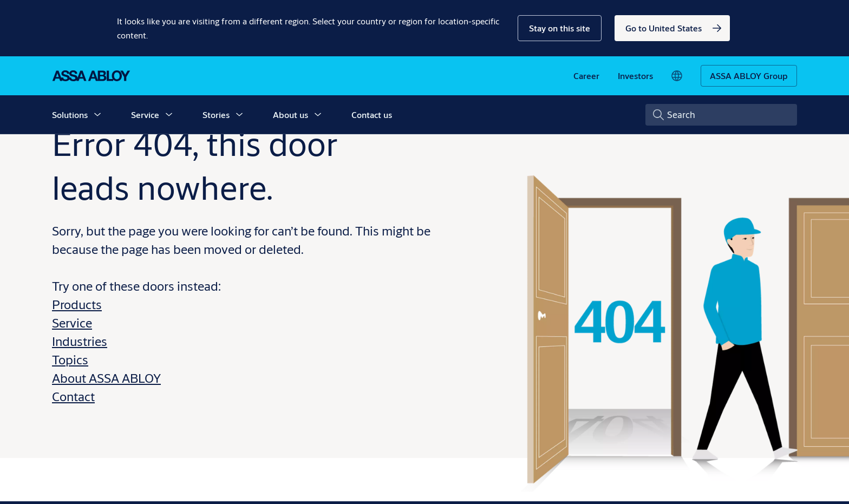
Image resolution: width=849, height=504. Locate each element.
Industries (80, 341)
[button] (560, 28)
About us (290, 114)
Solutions (70, 114)
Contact (73, 396)
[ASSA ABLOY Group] (749, 76)
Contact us (372, 114)
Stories (216, 114)
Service (145, 114)
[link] (672, 28)
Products (77, 304)
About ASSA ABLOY (106, 378)
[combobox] (721, 115)
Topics (70, 359)
